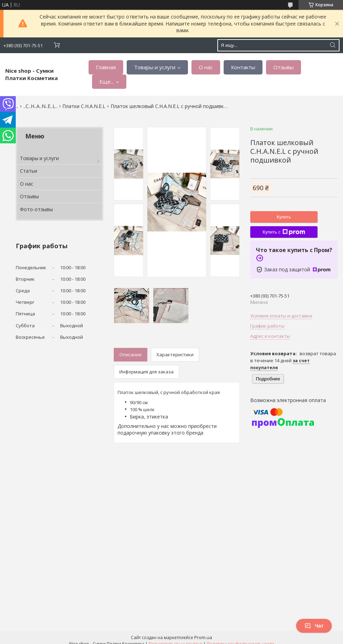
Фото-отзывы (36, 209)
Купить (284, 217)
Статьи (29, 171)
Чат (314, 626)
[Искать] (332, 45)
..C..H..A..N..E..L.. (40, 106)
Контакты (243, 67)
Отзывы (283, 67)
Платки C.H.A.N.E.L (84, 106)
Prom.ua (203, 637)
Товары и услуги (155, 67)
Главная (106, 67)
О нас (206, 67)
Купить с (284, 232)
